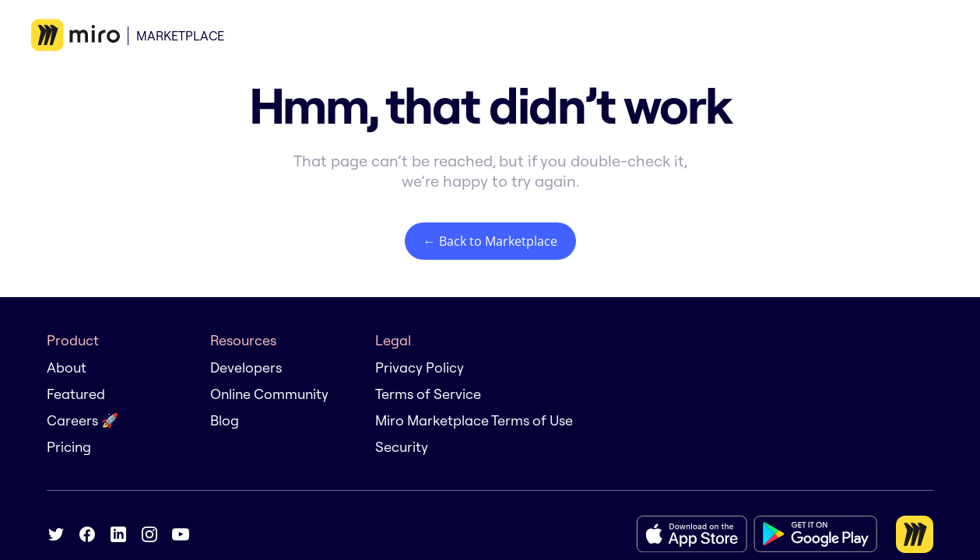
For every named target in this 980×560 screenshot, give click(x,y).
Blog (225, 420)
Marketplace (180, 36)
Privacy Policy (420, 367)
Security (402, 447)
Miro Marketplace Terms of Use (474, 420)
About (67, 367)
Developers (246, 367)
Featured (76, 394)
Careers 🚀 (83, 420)
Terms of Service (428, 394)
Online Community (269, 394)
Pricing (69, 447)
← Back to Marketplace (490, 241)
